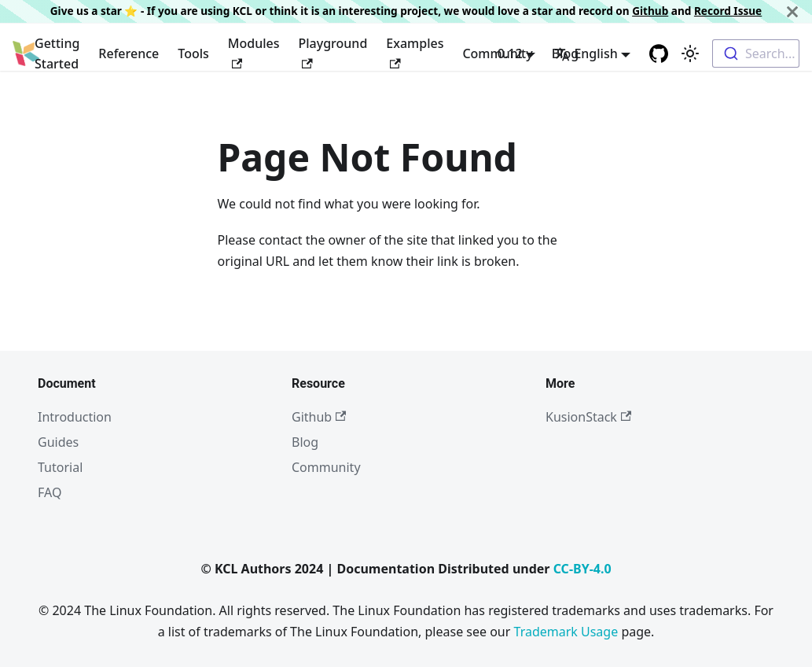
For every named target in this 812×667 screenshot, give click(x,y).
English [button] (586, 53)
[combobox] (756, 53)
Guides (58, 442)
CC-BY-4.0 (582, 569)
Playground (333, 52)
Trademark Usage (566, 632)
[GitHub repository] (659, 53)
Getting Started (57, 53)
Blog (305, 442)
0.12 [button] (510, 53)
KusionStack (588, 417)
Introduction (75, 417)
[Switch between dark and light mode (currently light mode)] (690, 53)
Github (650, 11)
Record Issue (728, 11)
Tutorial (60, 467)
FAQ (50, 492)
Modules (254, 52)
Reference (129, 53)
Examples (415, 52)
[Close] (792, 11)
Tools (193, 53)
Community (326, 467)
